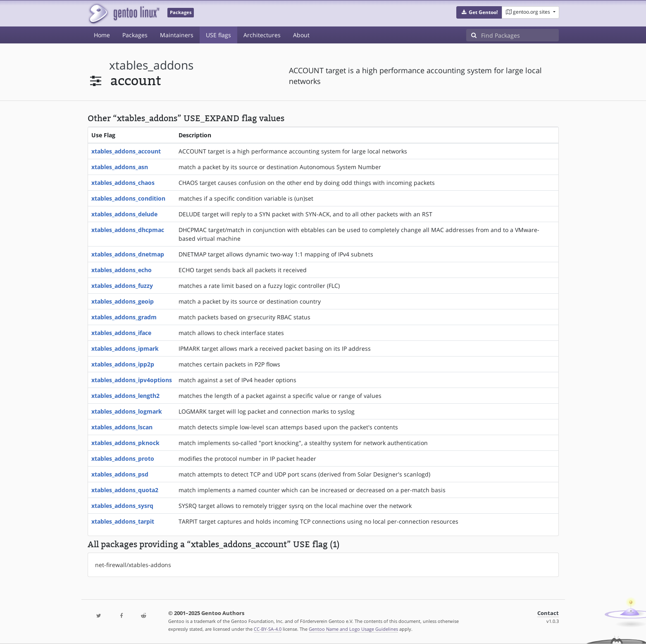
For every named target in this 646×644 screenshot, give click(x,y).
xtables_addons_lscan (122, 427)
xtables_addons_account (126, 151)
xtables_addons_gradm (124, 317)
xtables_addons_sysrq (122, 506)
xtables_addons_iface (121, 333)
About (301, 35)
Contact (548, 613)
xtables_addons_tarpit (123, 521)
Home (102, 35)
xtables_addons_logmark (127, 411)
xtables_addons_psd (120, 474)
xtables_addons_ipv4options (132, 380)
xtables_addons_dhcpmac (128, 230)
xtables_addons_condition (128, 198)
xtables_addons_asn (120, 167)
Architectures (262, 35)
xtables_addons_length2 (125, 396)
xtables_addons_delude (124, 214)
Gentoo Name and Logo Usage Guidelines (353, 629)
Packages (135, 35)
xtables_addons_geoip (123, 301)
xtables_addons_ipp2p (123, 364)
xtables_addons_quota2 (125, 490)
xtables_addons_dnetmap (128, 254)
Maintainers (177, 35)
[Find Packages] (520, 35)
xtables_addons (151, 65)
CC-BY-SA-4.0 (268, 629)
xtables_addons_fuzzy (122, 286)
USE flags (218, 35)
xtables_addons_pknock (125, 443)
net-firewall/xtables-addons (133, 565)
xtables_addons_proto (123, 458)
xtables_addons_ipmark (125, 348)
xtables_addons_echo (122, 270)
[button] (479, 12)
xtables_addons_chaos (123, 183)
